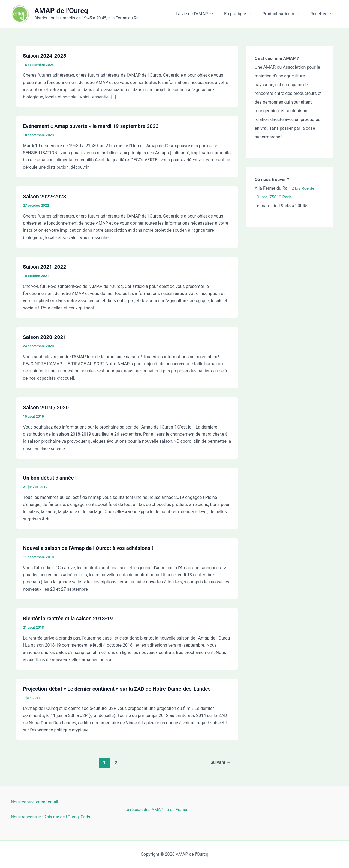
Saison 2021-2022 (45, 267)
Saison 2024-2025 (45, 56)
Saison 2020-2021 (45, 337)
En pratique (243, 14)
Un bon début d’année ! (51, 478)
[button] (218, 14)
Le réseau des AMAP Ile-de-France (158, 810)
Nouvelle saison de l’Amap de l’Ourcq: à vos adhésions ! (91, 548)
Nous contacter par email (35, 802)
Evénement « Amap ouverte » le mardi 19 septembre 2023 (93, 126)
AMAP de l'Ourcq (61, 11)
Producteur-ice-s (284, 14)
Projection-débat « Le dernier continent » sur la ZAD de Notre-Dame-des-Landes (120, 689)
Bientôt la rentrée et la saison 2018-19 (70, 618)
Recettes (323, 14)
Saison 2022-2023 (45, 196)
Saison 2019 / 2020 (47, 407)
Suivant (220, 762)
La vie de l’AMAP (202, 14)
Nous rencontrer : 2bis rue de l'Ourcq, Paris (52, 817)
